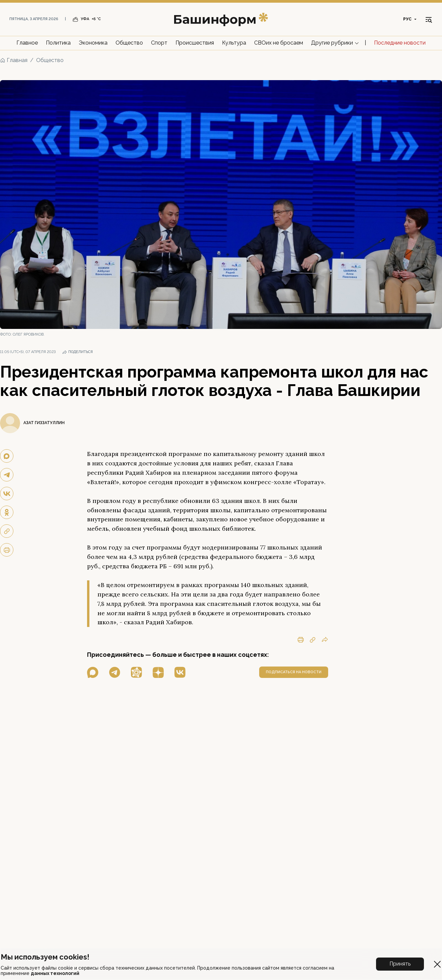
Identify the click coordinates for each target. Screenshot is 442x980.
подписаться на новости (294, 672)
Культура (234, 43)
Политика (58, 43)
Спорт (159, 43)
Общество (129, 43)
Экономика (93, 43)
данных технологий (55, 973)
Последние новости (400, 43)
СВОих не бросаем (279, 43)
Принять (400, 964)
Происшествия (195, 43)
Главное (27, 43)
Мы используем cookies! (45, 957)
